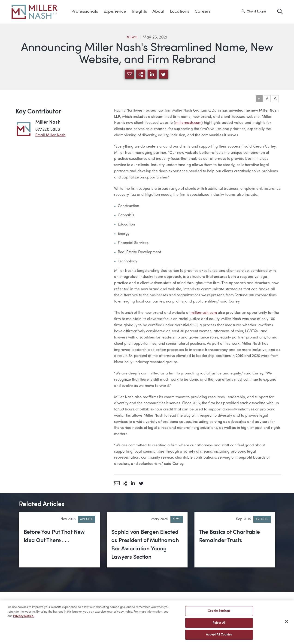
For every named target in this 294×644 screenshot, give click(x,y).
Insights (139, 12)
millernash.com (188, 123)
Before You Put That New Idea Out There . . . (54, 537)
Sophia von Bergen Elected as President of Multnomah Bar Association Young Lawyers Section (145, 545)
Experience (115, 12)
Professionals (85, 12)
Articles (86, 519)
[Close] (287, 623)
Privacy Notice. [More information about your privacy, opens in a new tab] (24, 618)
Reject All (219, 625)
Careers (203, 12)
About (158, 12)
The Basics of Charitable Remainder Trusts (229, 537)
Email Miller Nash (50, 135)
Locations (180, 12)
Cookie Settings (219, 613)
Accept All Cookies (219, 637)
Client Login (254, 11)
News (132, 37)
